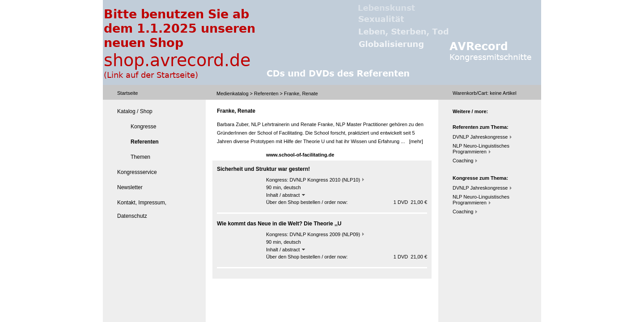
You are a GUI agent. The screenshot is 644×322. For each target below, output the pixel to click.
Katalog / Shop (135, 111)
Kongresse (143, 127)
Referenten (266, 93)
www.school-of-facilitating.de (300, 155)
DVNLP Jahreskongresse (480, 137)
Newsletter (130, 187)
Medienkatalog (233, 93)
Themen (140, 157)
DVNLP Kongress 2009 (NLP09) (325, 234)
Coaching (463, 161)
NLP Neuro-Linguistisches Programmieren (481, 149)
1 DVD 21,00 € (410, 202)
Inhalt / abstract (286, 195)
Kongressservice (137, 172)
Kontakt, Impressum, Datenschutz (142, 209)
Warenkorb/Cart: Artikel (485, 93)
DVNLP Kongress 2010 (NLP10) (325, 180)
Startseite (127, 93)
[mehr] (416, 141)
